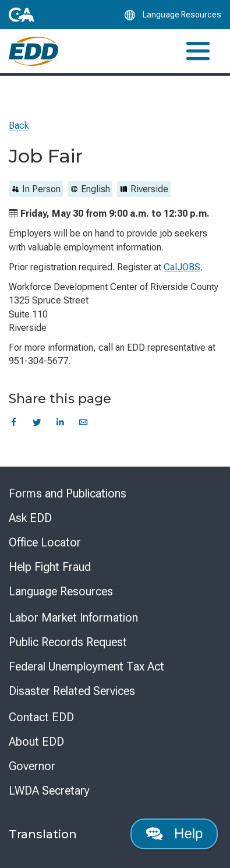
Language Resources (61, 591)
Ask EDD (30, 518)
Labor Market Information (73, 618)
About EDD (36, 742)
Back (19, 126)
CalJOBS (182, 267)
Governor (32, 766)
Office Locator (45, 542)
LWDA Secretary (49, 791)
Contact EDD (41, 717)
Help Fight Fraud (50, 567)
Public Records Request (68, 642)
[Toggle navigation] (198, 51)
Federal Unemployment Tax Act (86, 666)
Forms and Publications (68, 493)
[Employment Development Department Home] (33, 51)
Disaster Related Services (72, 691)
